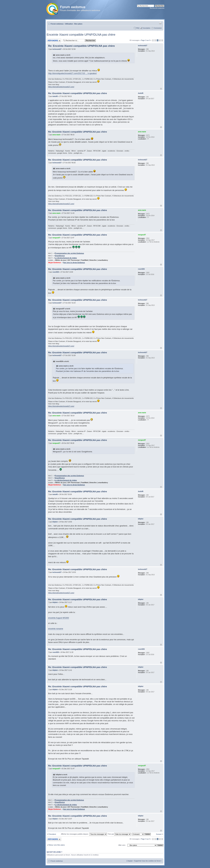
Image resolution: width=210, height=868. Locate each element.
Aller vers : (122, 845)
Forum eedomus (57, 24)
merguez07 (56, 238)
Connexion (158, 28)
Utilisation (69, 24)
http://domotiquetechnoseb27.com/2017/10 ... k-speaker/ (72, 73)
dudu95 (55, 96)
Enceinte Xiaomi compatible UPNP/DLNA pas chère (81, 35)
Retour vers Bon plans (57, 845)
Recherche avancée (157, 8)
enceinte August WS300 (59, 618)
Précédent (52, 834)
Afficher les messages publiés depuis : (84, 834)
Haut (161, 89)
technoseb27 (57, 49)
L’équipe (130, 861)
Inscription (147, 28)
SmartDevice (60, 256)
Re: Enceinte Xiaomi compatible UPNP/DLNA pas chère (81, 46)
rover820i (56, 272)
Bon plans (78, 24)
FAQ (138, 28)
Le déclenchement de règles (66, 258)
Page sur (146, 40)
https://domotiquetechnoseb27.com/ (61, 87)
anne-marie (56, 135)
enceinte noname (56, 629)
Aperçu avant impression (160, 23)
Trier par (119, 834)
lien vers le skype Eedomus (74, 263)
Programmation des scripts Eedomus (69, 253)
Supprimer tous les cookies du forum (148, 861)
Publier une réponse (54, 41)
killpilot (55, 522)
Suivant (159, 834)
